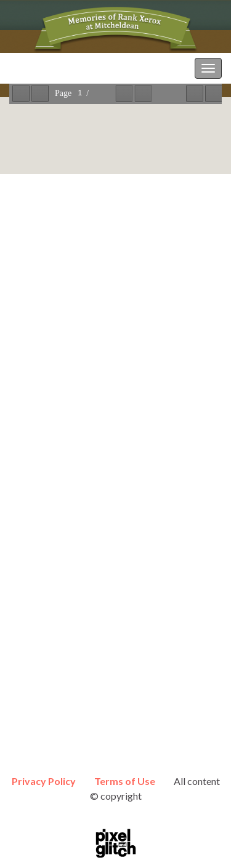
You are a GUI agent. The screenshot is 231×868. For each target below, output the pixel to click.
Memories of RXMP (52, 68)
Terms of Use (125, 781)
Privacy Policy (44, 781)
